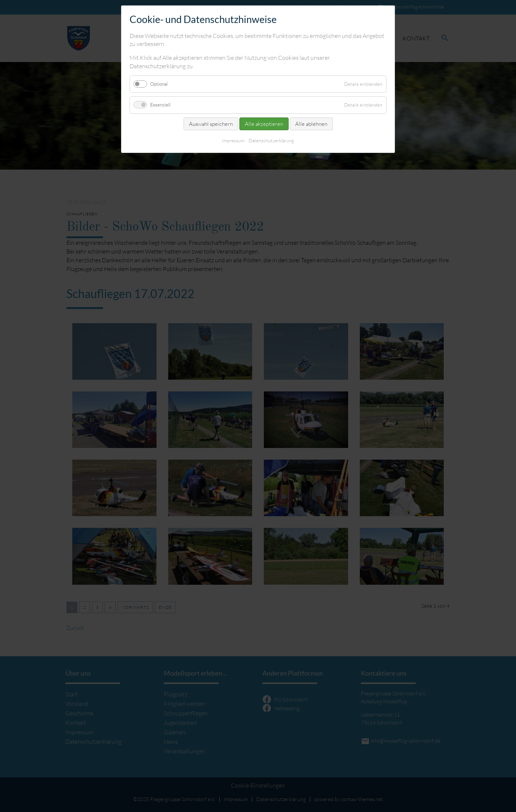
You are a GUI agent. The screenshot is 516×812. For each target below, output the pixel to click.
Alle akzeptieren (264, 124)
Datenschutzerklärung (271, 140)
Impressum (233, 140)
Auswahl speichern (211, 124)
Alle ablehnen (311, 124)
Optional (159, 84)
